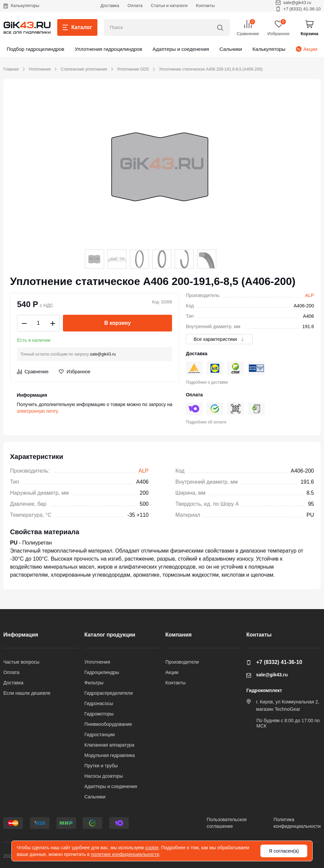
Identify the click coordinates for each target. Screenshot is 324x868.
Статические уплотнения (84, 69)
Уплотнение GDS (133, 69)
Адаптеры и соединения (111, 786)
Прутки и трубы (101, 766)
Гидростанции (100, 735)
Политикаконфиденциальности (297, 823)
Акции (307, 49)
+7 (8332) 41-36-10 (298, 9)
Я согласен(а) (284, 851)
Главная (11, 69)
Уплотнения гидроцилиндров (108, 49)
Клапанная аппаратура (109, 745)
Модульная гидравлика (110, 755)
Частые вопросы (21, 662)
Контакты (205, 6)
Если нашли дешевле (27, 693)
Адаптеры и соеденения (181, 49)
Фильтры (94, 683)
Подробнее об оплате (206, 422)
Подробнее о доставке (207, 382)
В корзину (117, 323)
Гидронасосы (99, 703)
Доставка (110, 6)
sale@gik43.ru (103, 354)
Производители (182, 662)
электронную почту (37, 411)
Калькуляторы (21, 6)
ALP (310, 295)
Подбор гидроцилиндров (35, 49)
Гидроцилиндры (102, 672)
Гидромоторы (99, 714)
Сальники (231, 49)
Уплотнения (40, 69)
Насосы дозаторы (104, 776)
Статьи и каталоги (169, 6)
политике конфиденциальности (125, 854)
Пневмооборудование (108, 724)
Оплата (135, 6)
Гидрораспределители (109, 693)
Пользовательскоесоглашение (227, 823)
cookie (152, 848)
